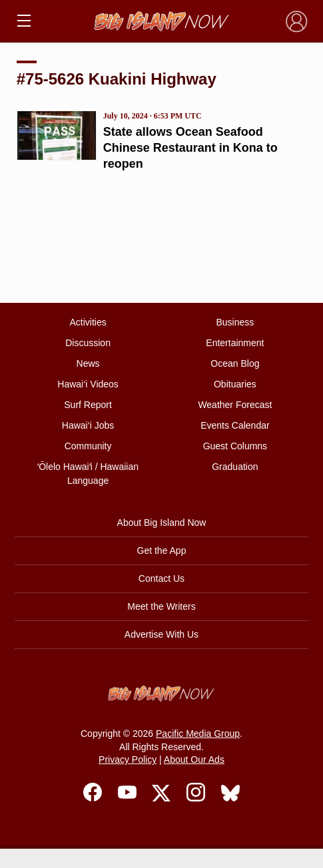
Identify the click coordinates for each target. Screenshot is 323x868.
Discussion (88, 343)
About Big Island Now (162, 523)
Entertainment (235, 343)
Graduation (235, 467)
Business (235, 322)
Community (88, 446)
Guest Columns (235, 446)
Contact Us (161, 578)
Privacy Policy (128, 759)
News (88, 363)
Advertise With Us (161, 634)
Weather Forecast (235, 405)
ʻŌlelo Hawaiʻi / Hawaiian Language (88, 474)
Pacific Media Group (198, 734)
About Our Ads (194, 759)
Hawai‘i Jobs (88, 425)
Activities (88, 322)
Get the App (162, 550)
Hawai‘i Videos (88, 384)
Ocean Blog (235, 363)
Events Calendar (235, 425)
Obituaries (235, 384)
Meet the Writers (161, 606)
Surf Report (88, 405)
